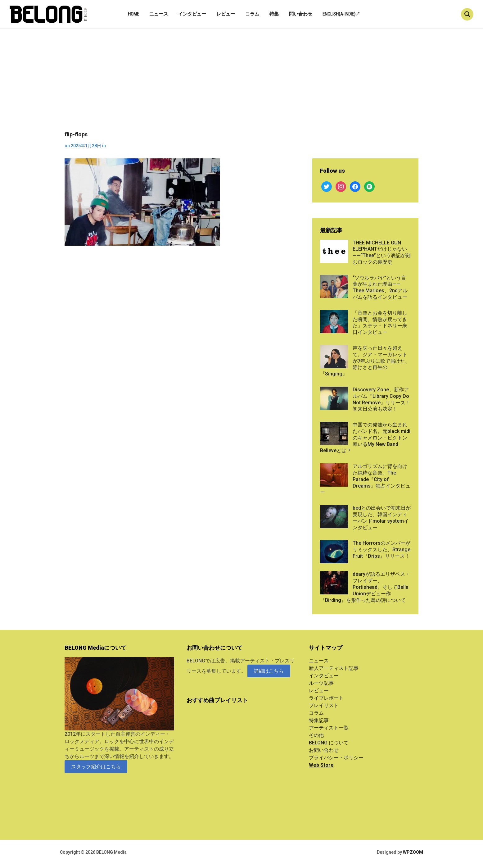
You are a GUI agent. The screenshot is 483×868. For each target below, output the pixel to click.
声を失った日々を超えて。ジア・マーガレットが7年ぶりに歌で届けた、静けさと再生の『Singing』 (365, 361)
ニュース (159, 14)
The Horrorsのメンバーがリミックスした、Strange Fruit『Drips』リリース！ (381, 550)
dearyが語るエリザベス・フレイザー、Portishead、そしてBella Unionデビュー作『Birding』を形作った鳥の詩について (365, 587)
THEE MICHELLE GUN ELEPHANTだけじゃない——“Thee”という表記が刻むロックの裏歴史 (382, 252)
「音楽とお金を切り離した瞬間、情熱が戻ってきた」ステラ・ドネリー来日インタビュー (380, 323)
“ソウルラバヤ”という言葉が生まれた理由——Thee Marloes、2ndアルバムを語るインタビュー (380, 287)
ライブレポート (326, 698)
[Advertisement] (241, 84)
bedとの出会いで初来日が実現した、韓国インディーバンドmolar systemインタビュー (382, 518)
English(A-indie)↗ (341, 14)
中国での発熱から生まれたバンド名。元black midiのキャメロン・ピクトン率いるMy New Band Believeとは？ (365, 438)
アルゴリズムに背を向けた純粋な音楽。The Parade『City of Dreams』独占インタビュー (365, 479)
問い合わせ (301, 14)
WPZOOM (413, 852)
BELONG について (329, 743)
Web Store (321, 765)
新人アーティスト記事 (334, 668)
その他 (316, 735)
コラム (252, 14)
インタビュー (192, 14)
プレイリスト (324, 705)
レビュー (226, 14)
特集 (274, 14)
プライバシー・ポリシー (336, 758)
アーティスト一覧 (329, 728)
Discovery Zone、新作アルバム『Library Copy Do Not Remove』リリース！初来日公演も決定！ (381, 399)
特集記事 (319, 720)
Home (133, 14)
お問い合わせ (324, 750)
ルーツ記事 (321, 683)
